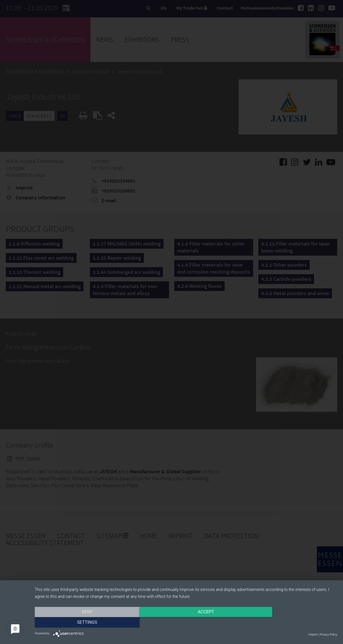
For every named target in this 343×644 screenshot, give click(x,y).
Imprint (313, 635)
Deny (80, 623)
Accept (186, 623)
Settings (292, 623)
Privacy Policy (329, 635)
